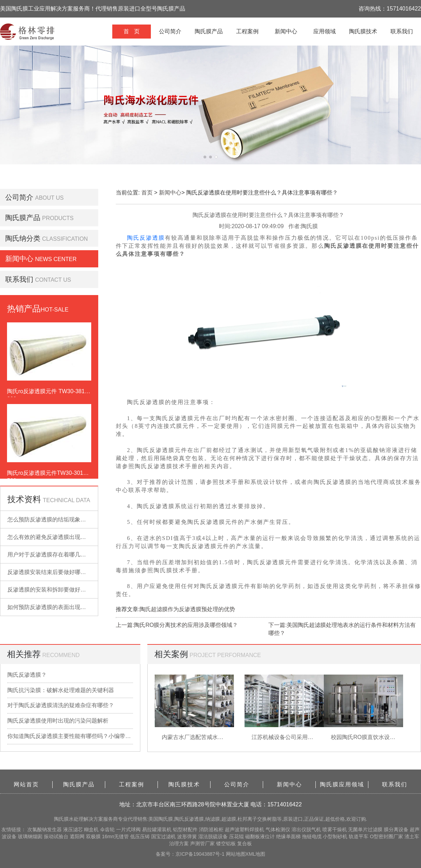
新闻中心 (286, 31)
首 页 (131, 31)
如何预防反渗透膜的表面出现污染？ (52, 607)
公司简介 (170, 31)
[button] (205, 157)
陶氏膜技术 (363, 31)
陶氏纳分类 (23, 238)
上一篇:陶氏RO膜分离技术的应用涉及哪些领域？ (177, 625)
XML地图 (256, 854)
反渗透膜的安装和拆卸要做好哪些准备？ (58, 590)
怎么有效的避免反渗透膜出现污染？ (52, 537)
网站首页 (26, 784)
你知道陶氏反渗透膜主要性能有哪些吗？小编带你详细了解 (70, 736)
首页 (147, 193)
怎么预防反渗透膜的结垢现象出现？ (52, 520)
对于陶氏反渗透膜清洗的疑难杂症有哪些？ (61, 705)
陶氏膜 (61, 819)
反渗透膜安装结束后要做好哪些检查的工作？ (64, 572)
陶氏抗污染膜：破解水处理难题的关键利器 (61, 690)
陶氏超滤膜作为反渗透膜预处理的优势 (187, 609)
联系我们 (402, 31)
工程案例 (247, 31)
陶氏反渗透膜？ (27, 675)
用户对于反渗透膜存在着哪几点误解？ (55, 555)
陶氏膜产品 (209, 31)
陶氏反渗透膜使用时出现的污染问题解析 (58, 721)
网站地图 (236, 854)
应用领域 (325, 31)
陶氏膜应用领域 (342, 784)
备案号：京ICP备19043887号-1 (191, 854)
